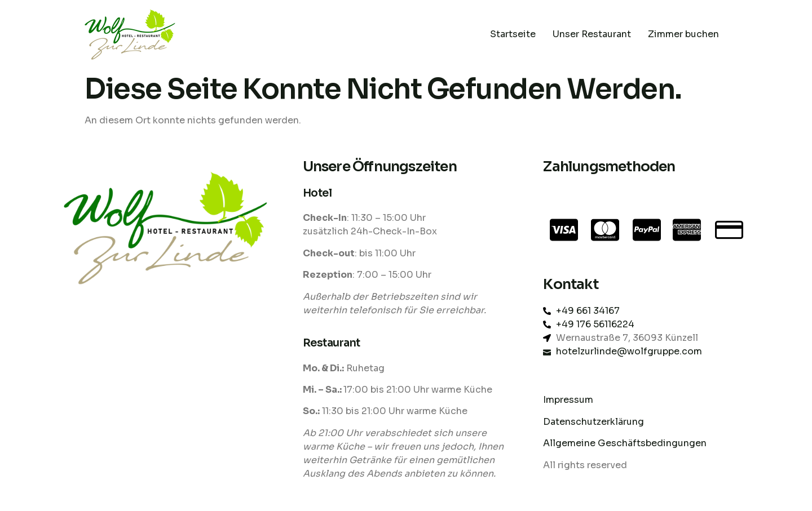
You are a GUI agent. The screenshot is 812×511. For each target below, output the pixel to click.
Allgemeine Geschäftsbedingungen (625, 443)
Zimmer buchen (683, 34)
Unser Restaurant (592, 34)
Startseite (513, 34)
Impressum (568, 400)
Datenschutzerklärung (595, 422)
